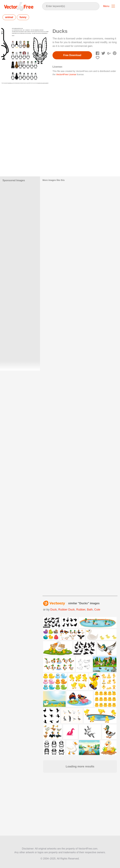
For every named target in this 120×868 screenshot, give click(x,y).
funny (23, 17)
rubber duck (66, 610)
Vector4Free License (66, 74)
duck (54, 610)
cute (97, 610)
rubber (81, 610)
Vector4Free (19, 7)
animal (9, 17)
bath (90, 610)
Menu (106, 6)
